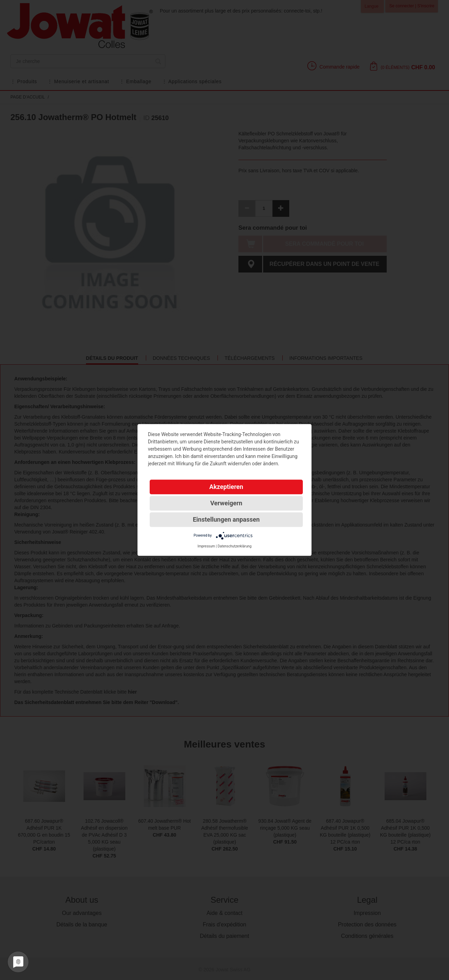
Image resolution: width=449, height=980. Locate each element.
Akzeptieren (226, 487)
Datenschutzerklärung (234, 546)
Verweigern (226, 503)
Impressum (206, 546)
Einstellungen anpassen (226, 519)
